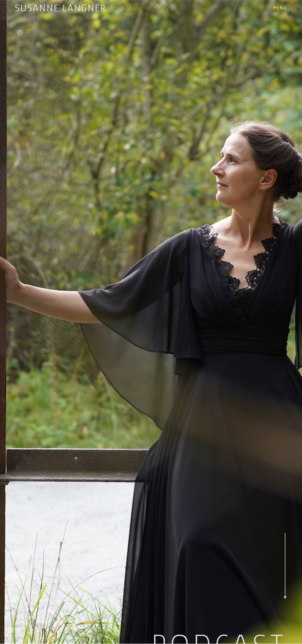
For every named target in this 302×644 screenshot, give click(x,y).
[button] (280, 8)
